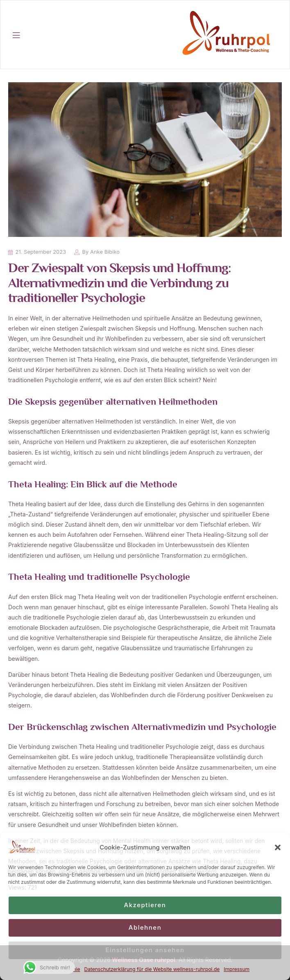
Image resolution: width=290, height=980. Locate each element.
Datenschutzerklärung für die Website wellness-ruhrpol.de (152, 969)
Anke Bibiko (105, 252)
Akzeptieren (145, 905)
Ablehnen (145, 927)
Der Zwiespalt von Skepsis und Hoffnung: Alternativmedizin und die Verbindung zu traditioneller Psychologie (120, 284)
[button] (278, 847)
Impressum (237, 969)
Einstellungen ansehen (145, 950)
